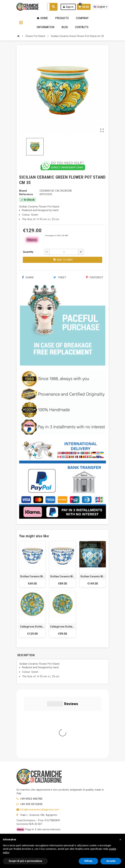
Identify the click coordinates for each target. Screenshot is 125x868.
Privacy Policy (25, 766)
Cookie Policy (25, 772)
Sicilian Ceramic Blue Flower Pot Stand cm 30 (32, 576)
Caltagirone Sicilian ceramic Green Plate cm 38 (62, 627)
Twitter (30, 799)
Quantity (28, 252)
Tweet (60, 277)
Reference (26, 194)
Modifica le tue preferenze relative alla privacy (47, 777)
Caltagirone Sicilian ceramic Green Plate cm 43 (32, 627)
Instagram (49, 799)
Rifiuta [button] (88, 861)
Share (28, 277)
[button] (120, 839)
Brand (23, 191)
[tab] (39, 655)
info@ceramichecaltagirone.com (40, 741)
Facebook (20, 799)
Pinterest (95, 277)
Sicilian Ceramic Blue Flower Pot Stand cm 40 (93, 576)
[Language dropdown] (100, 7)
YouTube (40, 799)
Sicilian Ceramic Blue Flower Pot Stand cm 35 (62, 576)
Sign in (68, 7)
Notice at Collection (28, 782)
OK (95, 822)
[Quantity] (64, 252)
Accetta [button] (111, 861)
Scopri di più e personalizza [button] (25, 861)
